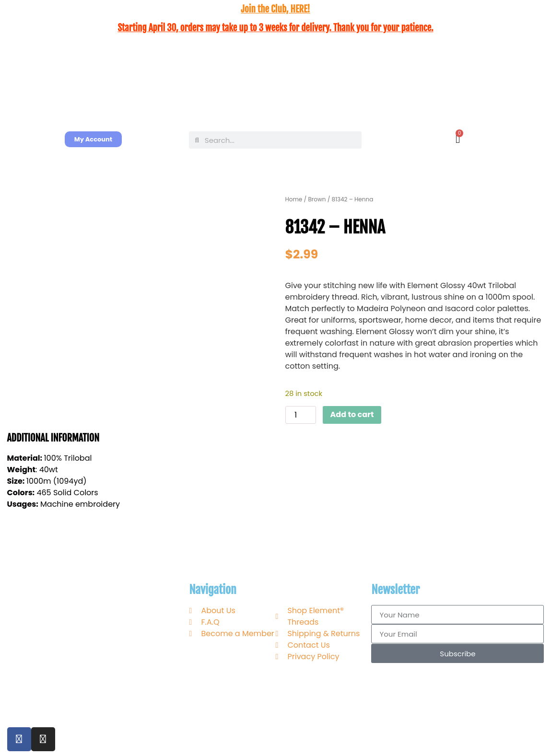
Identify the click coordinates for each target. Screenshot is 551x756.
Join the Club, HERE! (275, 9)
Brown (317, 199)
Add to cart (352, 414)
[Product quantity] (301, 415)
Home (294, 199)
